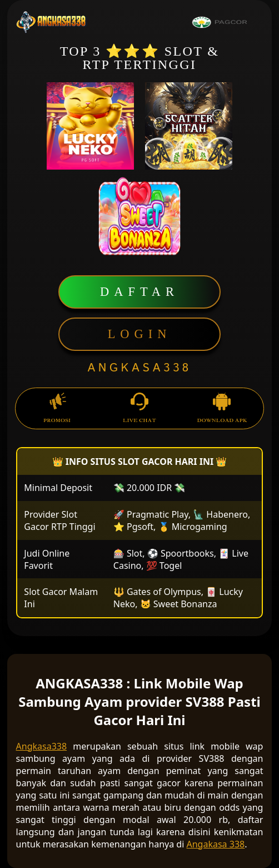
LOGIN (140, 334)
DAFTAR (139, 292)
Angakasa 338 (216, 844)
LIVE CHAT (139, 408)
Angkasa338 (42, 746)
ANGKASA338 (139, 368)
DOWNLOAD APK (222, 408)
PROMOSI (57, 408)
